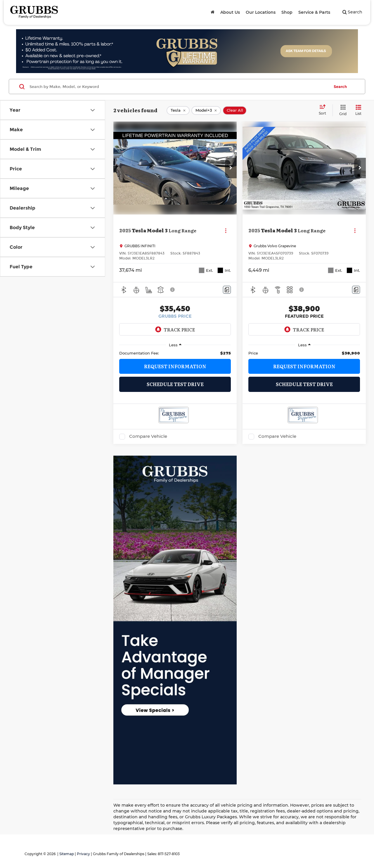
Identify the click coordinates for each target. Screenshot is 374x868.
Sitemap (67, 854)
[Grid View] (342, 110)
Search (340, 87)
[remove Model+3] (206, 110)
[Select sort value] (324, 110)
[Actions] (226, 230)
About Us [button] (230, 12)
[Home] (213, 12)
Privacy (83, 854)
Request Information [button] (175, 366)
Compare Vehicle (148, 436)
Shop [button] (287, 12)
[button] (231, 168)
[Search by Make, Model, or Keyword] (179, 87)
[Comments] (227, 290)
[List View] (358, 110)
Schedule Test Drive (175, 384)
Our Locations (261, 12)
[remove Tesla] (178, 110)
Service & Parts (314, 12)
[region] (175, 353)
